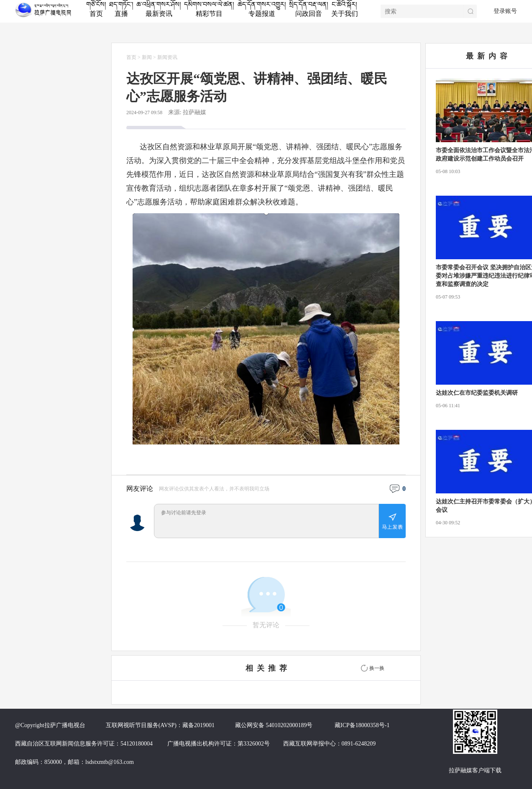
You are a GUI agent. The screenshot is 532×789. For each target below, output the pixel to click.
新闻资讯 (167, 57)
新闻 (147, 57)
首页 (131, 57)
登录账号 (505, 11)
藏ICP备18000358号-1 (362, 725)
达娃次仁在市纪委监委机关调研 (477, 393)
